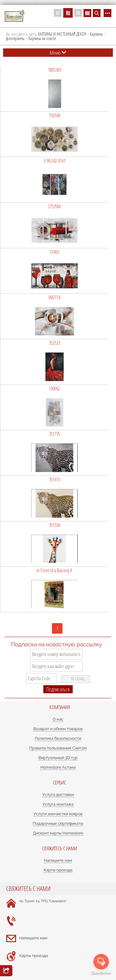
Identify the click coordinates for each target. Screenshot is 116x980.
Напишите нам (58, 860)
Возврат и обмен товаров (58, 729)
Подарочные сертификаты (58, 823)
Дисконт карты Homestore (58, 833)
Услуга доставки (58, 795)
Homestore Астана (58, 767)
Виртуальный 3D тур (58, 758)
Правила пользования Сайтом (58, 748)
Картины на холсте (42, 38)
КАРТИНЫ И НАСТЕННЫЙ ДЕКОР (62, 34)
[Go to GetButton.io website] (101, 974)
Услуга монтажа (58, 804)
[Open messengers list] (101, 962)
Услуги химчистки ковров (58, 814)
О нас (58, 719)
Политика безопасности (58, 738)
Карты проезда (58, 870)
